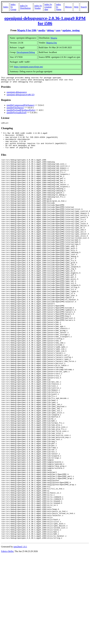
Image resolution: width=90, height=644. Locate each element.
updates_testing (71, 30)
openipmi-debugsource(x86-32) (21, 96)
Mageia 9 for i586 (27, 30)
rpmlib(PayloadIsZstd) (17, 114)
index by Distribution (25, 7)
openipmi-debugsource (17, 93)
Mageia (54, 38)
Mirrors (68, 7)
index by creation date (48, 7)
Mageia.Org (51, 43)
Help (76, 7)
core (58, 30)
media (42, 30)
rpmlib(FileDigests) (15, 109)
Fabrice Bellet (7, 633)
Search (84, 7)
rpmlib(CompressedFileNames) (20, 106)
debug (50, 30)
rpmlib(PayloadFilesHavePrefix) (21, 111)
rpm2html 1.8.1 (20, 628)
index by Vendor (38, 7)
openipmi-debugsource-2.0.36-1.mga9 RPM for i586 (45, 21)
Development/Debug (26, 52)
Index (6, 7)
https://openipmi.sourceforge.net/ (28, 67)
